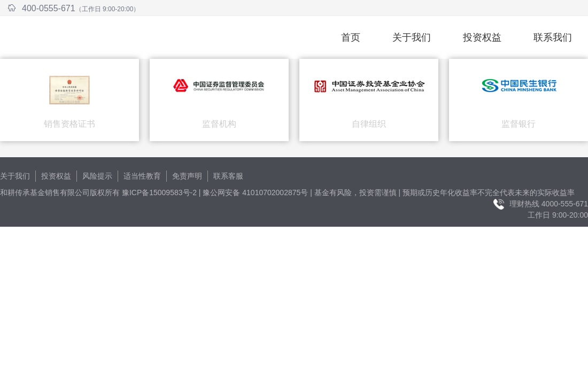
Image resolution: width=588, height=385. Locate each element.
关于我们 (412, 37)
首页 (351, 37)
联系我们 (553, 37)
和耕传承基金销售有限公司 (125, 38)
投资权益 (482, 37)
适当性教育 (142, 176)
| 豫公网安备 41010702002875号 (253, 192)
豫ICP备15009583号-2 (159, 192)
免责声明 (187, 176)
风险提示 (97, 176)
